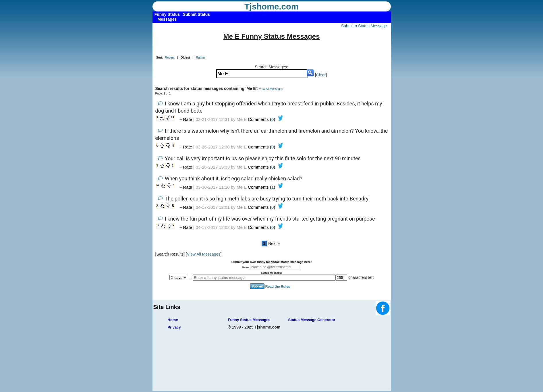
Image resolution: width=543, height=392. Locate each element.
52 (158, 185)
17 (158, 225)
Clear (321, 75)
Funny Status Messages (249, 320)
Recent (170, 57)
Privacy (174, 327)
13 (173, 117)
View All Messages (271, 89)
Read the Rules (278, 287)
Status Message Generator (312, 320)
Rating (200, 57)
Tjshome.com (271, 7)
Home (173, 320)
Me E (242, 119)
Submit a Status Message (364, 26)
